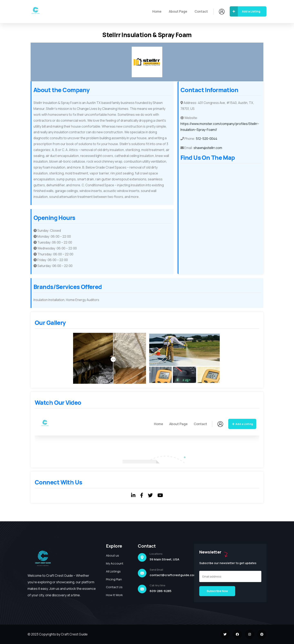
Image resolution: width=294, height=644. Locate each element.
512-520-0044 (207, 139)
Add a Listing (245, 11)
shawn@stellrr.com (208, 148)
